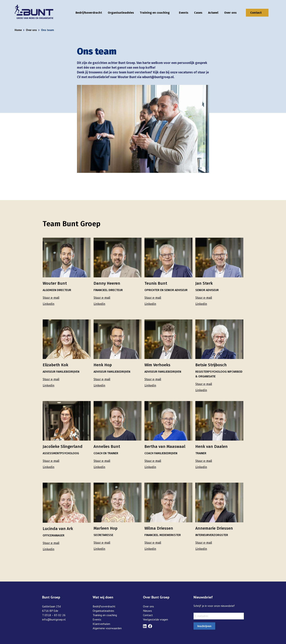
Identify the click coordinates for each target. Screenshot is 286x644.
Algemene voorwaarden (107, 628)
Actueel (213, 13)
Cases (198, 13)
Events (184, 13)
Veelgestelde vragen (155, 619)
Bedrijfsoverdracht (89, 13)
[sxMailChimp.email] (219, 616)
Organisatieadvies (121, 13)
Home (18, 30)
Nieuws (147, 611)
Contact (256, 13)
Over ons (230, 13)
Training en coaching (155, 13)
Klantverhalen (101, 624)
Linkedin (49, 304)
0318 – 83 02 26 (55, 615)
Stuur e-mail (51, 298)
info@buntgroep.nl (54, 619)
